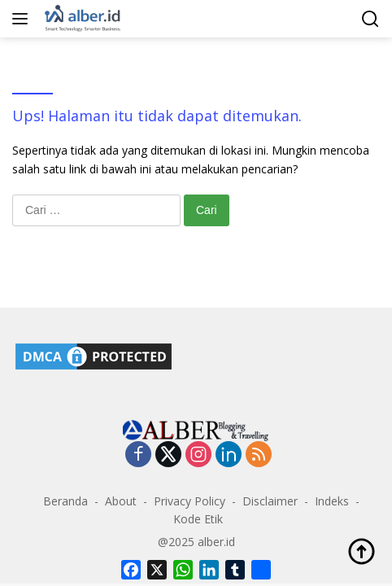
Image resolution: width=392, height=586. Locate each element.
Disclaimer (270, 501)
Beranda (65, 501)
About (121, 501)
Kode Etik (198, 519)
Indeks (332, 501)
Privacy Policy (189, 501)
